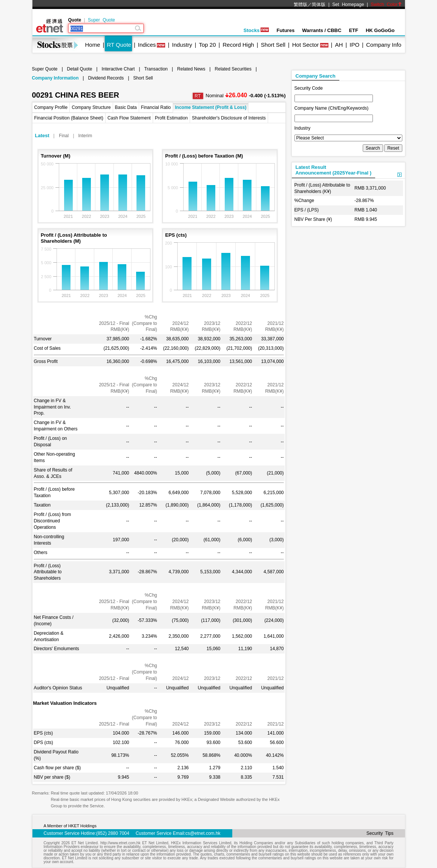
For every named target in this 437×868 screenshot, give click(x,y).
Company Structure (91, 107)
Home (93, 45)
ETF (353, 30)
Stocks (256, 30)
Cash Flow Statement (129, 118)
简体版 (319, 5)
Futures (285, 30)
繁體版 (301, 5)
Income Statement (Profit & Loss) (211, 107)
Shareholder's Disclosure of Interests (229, 118)
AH (339, 45)
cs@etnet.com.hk (203, 833)
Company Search (316, 76)
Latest (42, 135)
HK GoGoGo (380, 30)
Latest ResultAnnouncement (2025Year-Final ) (334, 170)
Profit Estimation (171, 118)
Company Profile (51, 107)
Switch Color (386, 5)
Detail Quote (80, 69)
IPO (354, 45)
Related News (191, 69)
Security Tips (380, 833)
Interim (85, 136)
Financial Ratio (156, 107)
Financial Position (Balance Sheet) (69, 118)
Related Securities (233, 69)
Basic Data (126, 107)
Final (64, 136)
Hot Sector (306, 45)
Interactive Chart (118, 69)
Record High (238, 45)
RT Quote (119, 45)
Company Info (384, 45)
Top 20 (208, 45)
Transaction (156, 69)
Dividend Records (106, 78)
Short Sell (273, 45)
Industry (182, 45)
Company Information (55, 78)
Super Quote (101, 20)
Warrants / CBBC (322, 30)
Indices (147, 45)
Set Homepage (348, 5)
